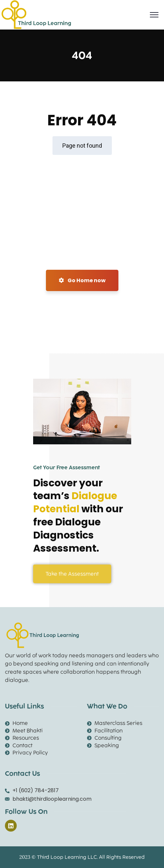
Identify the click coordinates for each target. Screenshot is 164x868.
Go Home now (82, 280)
